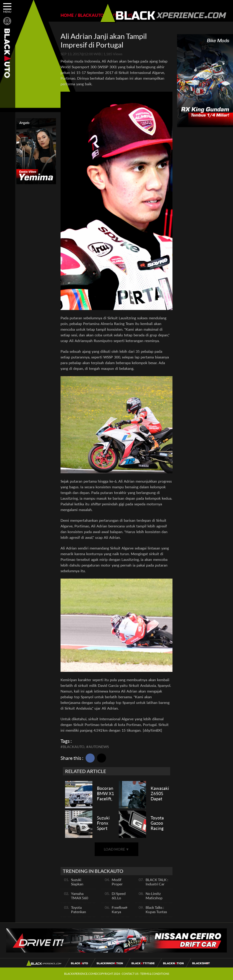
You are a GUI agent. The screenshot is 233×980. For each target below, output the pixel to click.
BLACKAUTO (91, 15)
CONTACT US (130, 974)
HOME (67, 15)
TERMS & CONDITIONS (155, 974)
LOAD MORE (116, 849)
